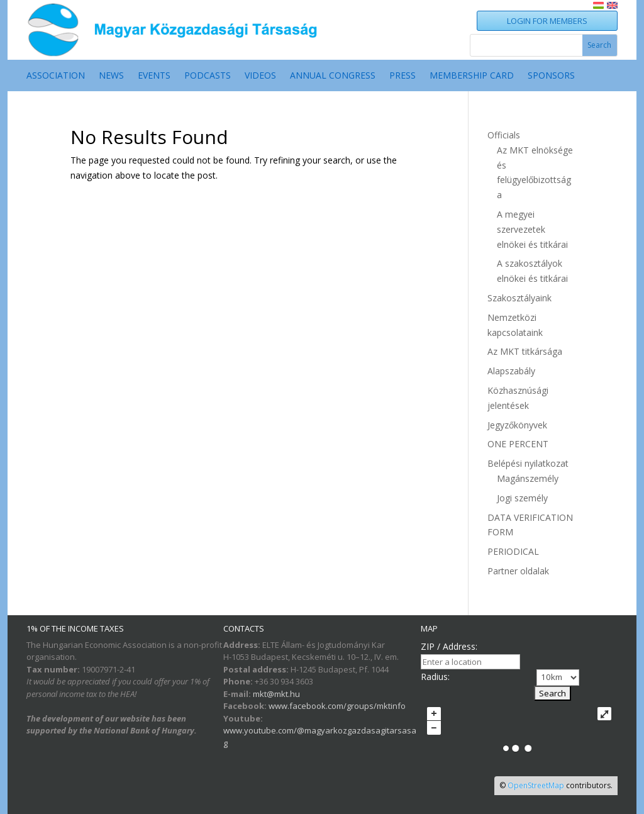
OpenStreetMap (536, 785)
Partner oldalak (518, 571)
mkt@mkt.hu (276, 694)
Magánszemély (528, 478)
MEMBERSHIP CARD (472, 76)
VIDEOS (260, 76)
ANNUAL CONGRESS (333, 76)
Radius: (435, 677)
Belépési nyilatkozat (528, 463)
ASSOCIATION (56, 76)
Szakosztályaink (519, 298)
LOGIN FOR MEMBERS (547, 21)
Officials (504, 135)
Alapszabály (511, 371)
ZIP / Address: (449, 646)
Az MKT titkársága (525, 351)
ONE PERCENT (518, 444)
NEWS (111, 76)
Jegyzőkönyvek (517, 425)
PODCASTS (208, 76)
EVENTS (154, 76)
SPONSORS (551, 76)
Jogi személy (522, 498)
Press (402, 76)
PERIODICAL (513, 551)
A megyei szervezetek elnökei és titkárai (532, 229)
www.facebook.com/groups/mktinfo (337, 706)
